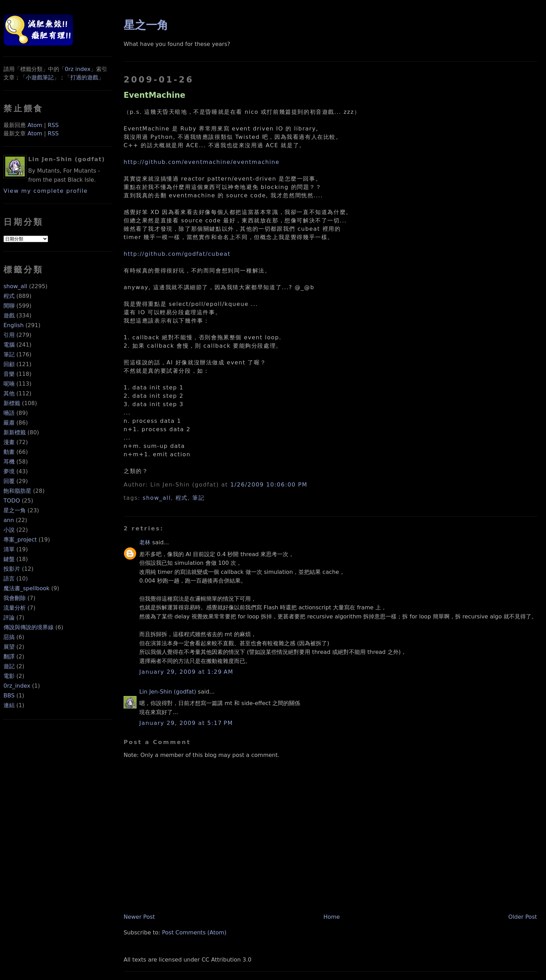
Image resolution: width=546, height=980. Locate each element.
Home (332, 917)
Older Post (523, 917)
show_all (15, 286)
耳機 (9, 462)
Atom (35, 125)
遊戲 (9, 315)
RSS (53, 125)
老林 (145, 542)
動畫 (9, 452)
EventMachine (154, 95)
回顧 (9, 364)
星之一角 (15, 510)
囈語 (9, 413)
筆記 (9, 354)
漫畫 (9, 442)
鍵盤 (9, 559)
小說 (9, 530)
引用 (9, 335)
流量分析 (15, 608)
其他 (9, 393)
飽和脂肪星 (17, 491)
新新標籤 (15, 432)
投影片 (12, 569)
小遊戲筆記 (40, 77)
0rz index (78, 69)
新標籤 (12, 403)
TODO (12, 501)
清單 (9, 549)
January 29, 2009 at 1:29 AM (186, 672)
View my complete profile (46, 191)
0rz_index (17, 686)
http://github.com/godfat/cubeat (177, 254)
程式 (9, 296)
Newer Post (139, 917)
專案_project (20, 540)
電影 (9, 676)
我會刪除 (15, 598)
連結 (9, 705)
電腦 (9, 345)
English (14, 325)
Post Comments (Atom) (194, 932)
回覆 (9, 481)
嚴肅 (9, 423)
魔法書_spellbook (26, 588)
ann (9, 520)
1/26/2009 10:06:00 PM (269, 485)
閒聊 (9, 306)
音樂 (9, 374)
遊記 (9, 666)
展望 (9, 647)
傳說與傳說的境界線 (29, 627)
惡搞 (9, 637)
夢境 (9, 471)
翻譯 (9, 657)
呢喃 (9, 384)
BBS (9, 696)
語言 (9, 579)
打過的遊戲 (84, 77)
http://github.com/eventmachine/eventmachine (202, 162)
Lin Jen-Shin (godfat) (168, 692)
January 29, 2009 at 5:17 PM (186, 723)
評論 (9, 618)
